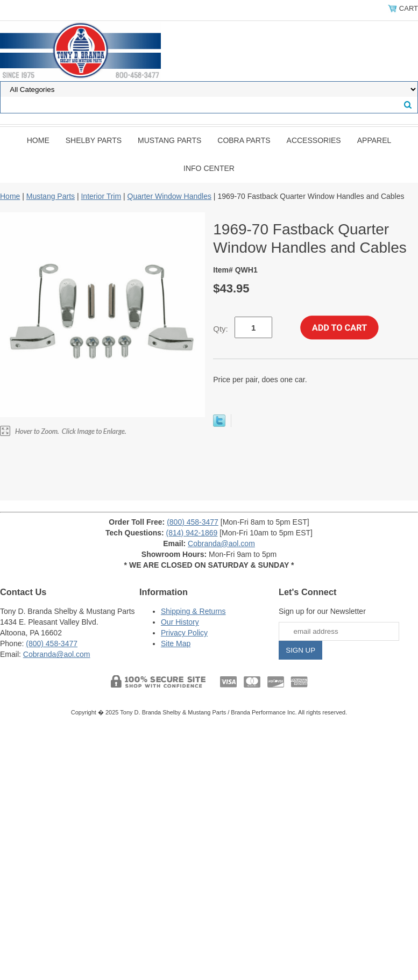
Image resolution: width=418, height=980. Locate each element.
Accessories (314, 140)
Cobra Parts (244, 140)
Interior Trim (101, 196)
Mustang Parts (169, 140)
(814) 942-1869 (192, 533)
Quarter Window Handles (169, 196)
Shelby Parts (94, 140)
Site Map (176, 643)
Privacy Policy (184, 633)
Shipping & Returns (193, 611)
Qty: (221, 329)
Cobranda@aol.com (221, 543)
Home (38, 140)
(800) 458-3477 (193, 522)
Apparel (374, 140)
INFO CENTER (209, 168)
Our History (180, 622)
